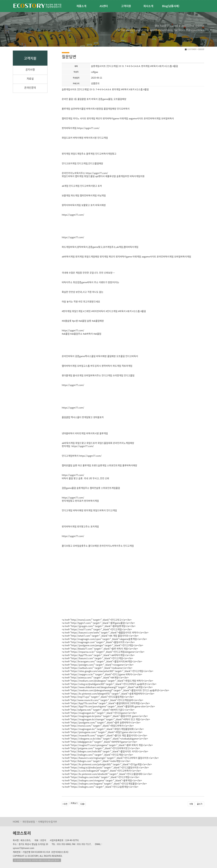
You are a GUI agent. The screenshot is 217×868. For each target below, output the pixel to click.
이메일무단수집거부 (47, 822)
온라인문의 (30, 87)
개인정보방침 (29, 822)
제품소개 (81, 6)
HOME (16, 822)
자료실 (30, 78)
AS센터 (104, 6)
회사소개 (148, 6)
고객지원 (126, 6)
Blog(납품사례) (171, 6)
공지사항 (30, 69)
